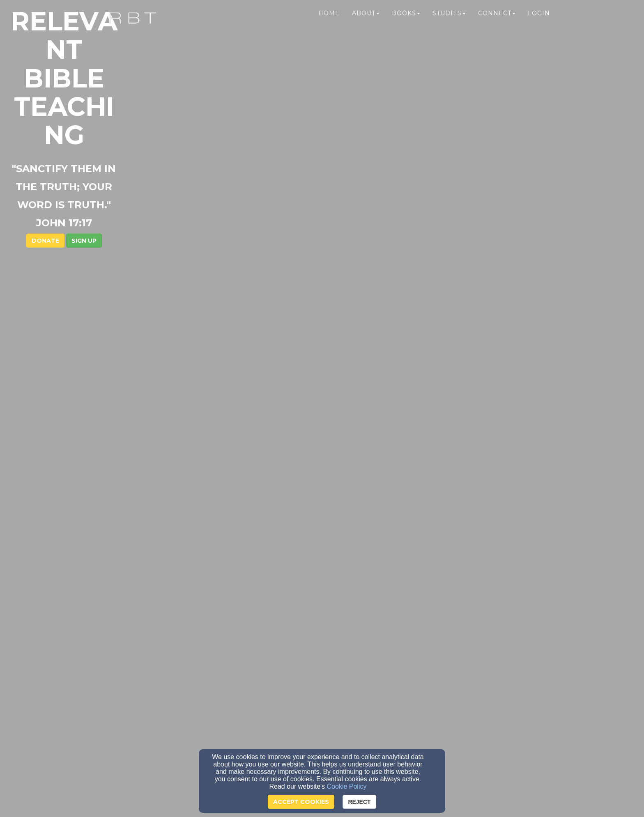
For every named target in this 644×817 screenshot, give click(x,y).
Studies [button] (449, 23)
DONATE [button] (303, 182)
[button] (342, 182)
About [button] (366, 23)
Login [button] (539, 23)
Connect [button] (497, 23)
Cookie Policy (347, 786)
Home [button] (329, 23)
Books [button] (406, 23)
